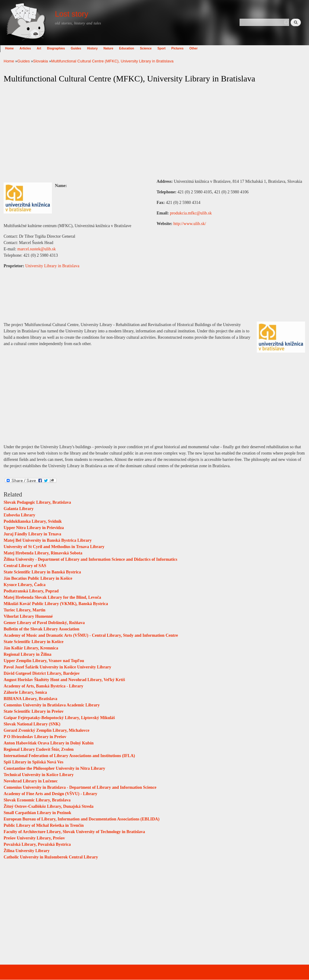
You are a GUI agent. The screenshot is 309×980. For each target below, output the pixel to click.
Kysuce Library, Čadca (25, 585)
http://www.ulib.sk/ (190, 224)
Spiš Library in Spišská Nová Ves (33, 762)
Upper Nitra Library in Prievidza (34, 528)
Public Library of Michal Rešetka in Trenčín (44, 825)
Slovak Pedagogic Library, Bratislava (37, 502)
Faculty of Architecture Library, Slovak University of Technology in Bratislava (74, 832)
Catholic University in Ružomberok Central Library (51, 857)
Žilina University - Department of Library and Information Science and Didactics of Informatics (91, 559)
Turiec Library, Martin (24, 610)
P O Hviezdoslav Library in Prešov (35, 737)
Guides (80, 48)
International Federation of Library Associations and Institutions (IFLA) (69, 756)
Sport (165, 48)
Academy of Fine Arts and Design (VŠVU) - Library (50, 794)
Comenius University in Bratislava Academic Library (52, 705)
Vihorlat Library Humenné (28, 616)
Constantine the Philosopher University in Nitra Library (54, 768)
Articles (29, 48)
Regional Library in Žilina (27, 654)
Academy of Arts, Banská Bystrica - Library (43, 686)
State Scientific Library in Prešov (34, 711)
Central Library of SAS (25, 566)
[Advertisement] (154, 131)
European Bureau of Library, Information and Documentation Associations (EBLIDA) (81, 819)
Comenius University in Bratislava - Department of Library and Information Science (80, 787)
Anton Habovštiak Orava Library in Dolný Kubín (49, 743)
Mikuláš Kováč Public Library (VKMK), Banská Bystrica (56, 604)
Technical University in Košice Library (39, 775)
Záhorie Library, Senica (25, 692)
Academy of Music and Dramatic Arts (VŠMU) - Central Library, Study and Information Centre (91, 635)
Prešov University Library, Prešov (34, 838)
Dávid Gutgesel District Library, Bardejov (42, 673)
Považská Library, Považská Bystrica (37, 844)
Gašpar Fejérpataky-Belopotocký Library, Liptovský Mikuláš (59, 718)
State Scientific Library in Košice (33, 642)
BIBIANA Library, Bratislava (30, 699)
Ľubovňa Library (19, 515)
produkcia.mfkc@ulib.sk (191, 213)
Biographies (60, 48)
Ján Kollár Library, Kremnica (31, 648)
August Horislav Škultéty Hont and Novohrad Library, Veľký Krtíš (64, 680)
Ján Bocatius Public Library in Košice (38, 578)
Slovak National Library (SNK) (32, 724)
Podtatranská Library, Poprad (31, 591)
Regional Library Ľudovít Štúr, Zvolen (39, 749)
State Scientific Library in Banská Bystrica (42, 572)
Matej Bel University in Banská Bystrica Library (48, 540)
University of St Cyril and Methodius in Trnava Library (54, 547)
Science (150, 48)
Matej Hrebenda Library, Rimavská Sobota (43, 553)
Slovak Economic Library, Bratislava (37, 800)
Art (43, 48)
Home (13, 48)
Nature (112, 48)
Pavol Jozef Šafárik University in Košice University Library (57, 667)
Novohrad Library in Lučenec (31, 781)
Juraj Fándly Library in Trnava (32, 534)
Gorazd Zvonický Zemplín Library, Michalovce (46, 730)
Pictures (181, 48)
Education (130, 48)
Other (197, 48)
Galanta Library (19, 509)
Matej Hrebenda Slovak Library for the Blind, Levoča (52, 597)
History (96, 48)
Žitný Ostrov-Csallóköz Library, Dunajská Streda (49, 806)
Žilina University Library (27, 851)
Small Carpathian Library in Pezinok (37, 813)
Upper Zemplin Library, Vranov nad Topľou (44, 661)
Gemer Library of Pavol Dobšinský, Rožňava (44, 623)
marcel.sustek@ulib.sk (37, 249)
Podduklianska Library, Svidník (33, 521)
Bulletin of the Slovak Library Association (41, 629)
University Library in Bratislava (52, 266)
